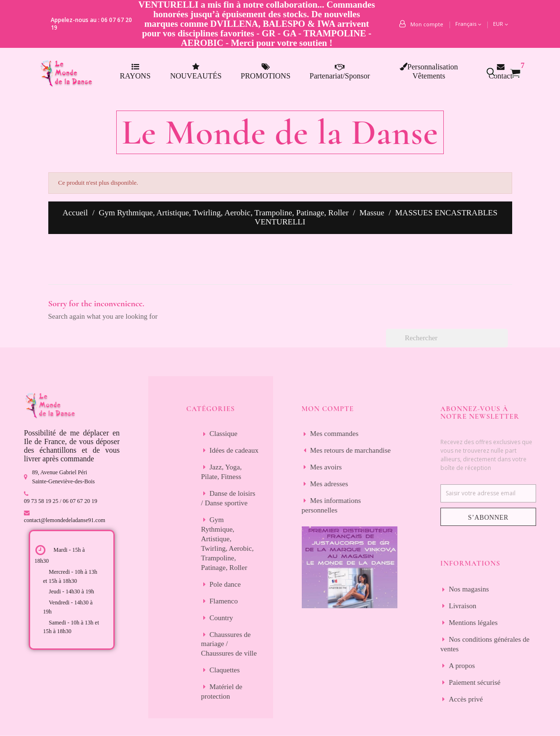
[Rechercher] (447, 338)
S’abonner (489, 518)
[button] (496, 72)
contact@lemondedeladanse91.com (65, 520)
